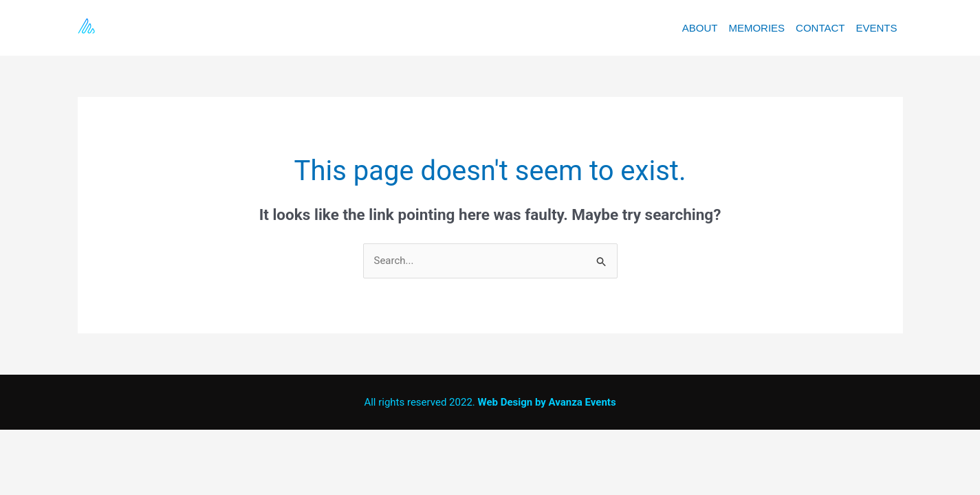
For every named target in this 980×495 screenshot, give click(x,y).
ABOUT (700, 28)
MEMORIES (756, 28)
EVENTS (876, 28)
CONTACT (820, 28)
